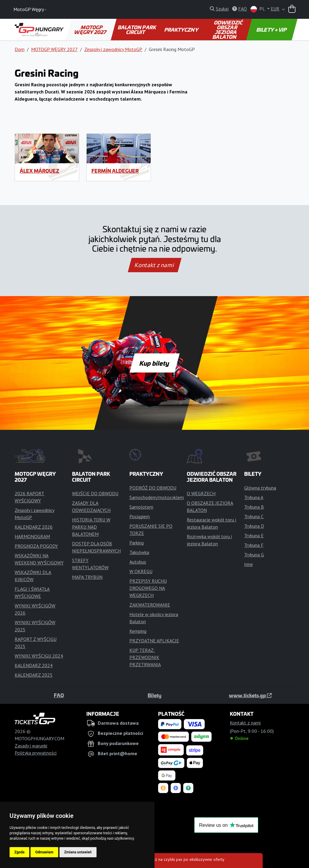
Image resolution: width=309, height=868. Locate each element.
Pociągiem (140, 516)
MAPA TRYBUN (87, 577)
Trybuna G (254, 555)
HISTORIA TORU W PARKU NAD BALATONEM (91, 527)
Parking (137, 543)
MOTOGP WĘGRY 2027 (91, 30)
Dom (20, 49)
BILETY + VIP (272, 30)
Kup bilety (154, 363)
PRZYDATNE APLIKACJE (154, 641)
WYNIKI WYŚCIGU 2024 (39, 656)
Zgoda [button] (19, 852)
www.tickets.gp (250, 695)
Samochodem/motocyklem (157, 497)
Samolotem (141, 507)
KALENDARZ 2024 (34, 665)
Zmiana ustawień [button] (78, 852)
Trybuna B (254, 507)
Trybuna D (254, 526)
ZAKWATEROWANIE (150, 605)
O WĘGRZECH (201, 493)
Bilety (154, 695)
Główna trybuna (260, 488)
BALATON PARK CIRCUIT (137, 30)
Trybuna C (254, 516)
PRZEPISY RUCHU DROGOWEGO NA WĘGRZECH (148, 588)
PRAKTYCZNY (182, 30)
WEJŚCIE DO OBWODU (95, 493)
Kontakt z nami (154, 265)
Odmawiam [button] (44, 852)
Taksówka (139, 552)
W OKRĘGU (141, 571)
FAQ (59, 695)
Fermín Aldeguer (115, 171)
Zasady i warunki (31, 746)
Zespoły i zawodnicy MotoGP (113, 49)
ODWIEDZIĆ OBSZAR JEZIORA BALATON (228, 30)
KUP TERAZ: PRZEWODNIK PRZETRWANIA (145, 657)
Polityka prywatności (36, 753)
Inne (248, 564)
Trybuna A (254, 497)
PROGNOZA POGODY (36, 546)
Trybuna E (254, 535)
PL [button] (258, 9)
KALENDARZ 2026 (34, 527)
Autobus (138, 562)
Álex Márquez (39, 171)
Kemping (138, 631)
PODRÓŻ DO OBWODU (153, 488)
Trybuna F (254, 545)
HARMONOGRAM (32, 536)
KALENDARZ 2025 (34, 675)
